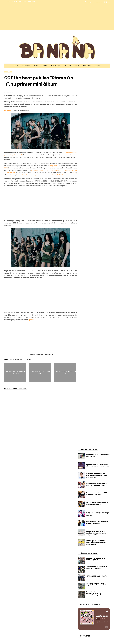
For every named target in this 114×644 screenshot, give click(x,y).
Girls (74, 173)
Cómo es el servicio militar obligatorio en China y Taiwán (96, 584)
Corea (98, 66)
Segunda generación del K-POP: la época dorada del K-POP (97, 484)
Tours (45, 66)
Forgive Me (53, 166)
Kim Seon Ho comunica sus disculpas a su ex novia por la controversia (96, 476)
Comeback (26, 66)
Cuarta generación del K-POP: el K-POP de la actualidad (98, 494)
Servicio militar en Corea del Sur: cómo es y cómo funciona (96, 576)
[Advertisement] (21, 17)
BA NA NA (8, 110)
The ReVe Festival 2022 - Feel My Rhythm (47, 170)
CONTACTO (32, 2)
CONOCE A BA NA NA (11, 2)
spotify (31, 320)
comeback (8, 72)
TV (65, 66)
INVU (6, 168)
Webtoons (87, 66)
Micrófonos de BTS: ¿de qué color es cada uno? (98, 455)
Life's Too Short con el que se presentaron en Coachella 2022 (40, 175)
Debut (36, 66)
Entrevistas (74, 66)
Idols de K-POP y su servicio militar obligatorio (95, 559)
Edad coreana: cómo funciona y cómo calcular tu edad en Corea (98, 465)
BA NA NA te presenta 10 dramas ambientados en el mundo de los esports (98, 514)
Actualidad (56, 66)
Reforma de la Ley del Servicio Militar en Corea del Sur (96, 567)
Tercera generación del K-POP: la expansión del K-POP (97, 503)
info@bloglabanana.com (92, 2)
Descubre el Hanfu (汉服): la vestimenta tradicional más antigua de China (96, 533)
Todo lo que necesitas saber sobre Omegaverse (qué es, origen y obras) (96, 543)
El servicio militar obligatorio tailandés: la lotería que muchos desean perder (96, 593)
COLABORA (23, 2)
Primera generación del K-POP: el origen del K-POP (97, 523)
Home (16, 66)
